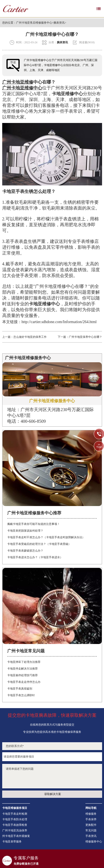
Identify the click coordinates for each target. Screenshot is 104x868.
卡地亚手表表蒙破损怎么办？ (25, 551)
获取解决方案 (53, 794)
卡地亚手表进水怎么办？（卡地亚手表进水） (35, 557)
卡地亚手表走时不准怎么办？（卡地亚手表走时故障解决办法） (46, 537)
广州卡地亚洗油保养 (15, 831)
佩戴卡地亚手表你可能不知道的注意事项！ (34, 524)
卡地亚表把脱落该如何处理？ (25, 531)
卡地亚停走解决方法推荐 (22, 669)
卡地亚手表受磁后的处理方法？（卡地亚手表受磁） (39, 544)
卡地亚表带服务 (12, 842)
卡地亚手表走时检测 (15, 814)
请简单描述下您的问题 (52, 776)
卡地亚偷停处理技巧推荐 (22, 675)
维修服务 (91, 814)
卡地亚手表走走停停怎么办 (24, 682)
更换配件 (91, 825)
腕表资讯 (59, 23)
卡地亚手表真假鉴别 (20, 689)
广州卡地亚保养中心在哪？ (85, 337)
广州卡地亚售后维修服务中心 (34, 23)
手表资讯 (91, 836)
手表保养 (91, 819)
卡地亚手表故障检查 (15, 825)
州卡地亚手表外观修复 (16, 836)
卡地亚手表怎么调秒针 (21, 695)
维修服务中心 (94, 842)
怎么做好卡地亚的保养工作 (30, 337)
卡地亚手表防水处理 (15, 819)
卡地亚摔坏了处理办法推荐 (24, 662)
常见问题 (91, 831)
